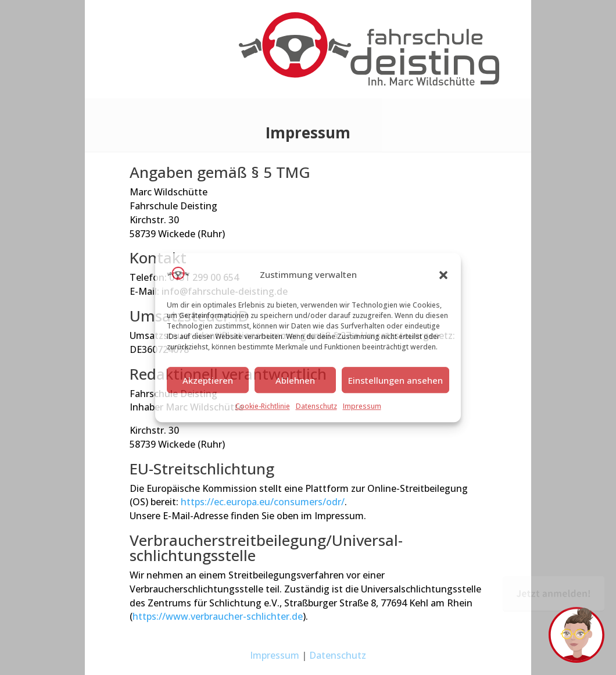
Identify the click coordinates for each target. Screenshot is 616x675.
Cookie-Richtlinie (263, 407)
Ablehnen (295, 380)
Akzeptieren (208, 380)
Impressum (362, 407)
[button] (443, 275)
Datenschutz (316, 407)
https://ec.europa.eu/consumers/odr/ (263, 502)
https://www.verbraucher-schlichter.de (218, 616)
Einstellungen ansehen (395, 380)
